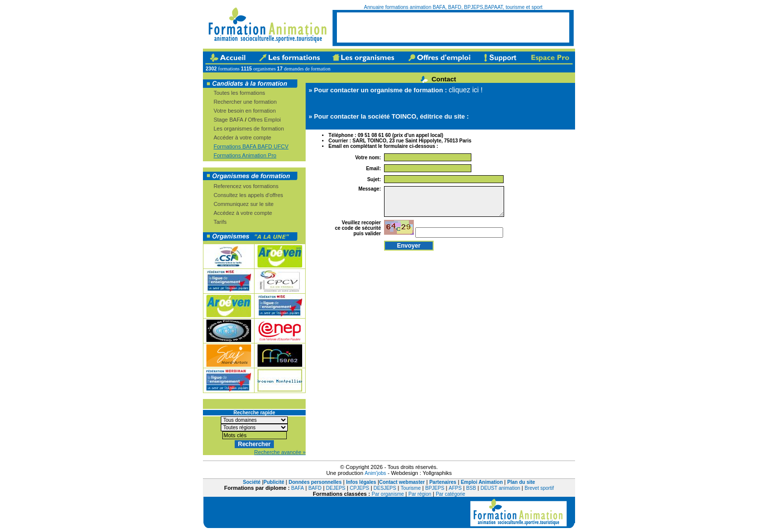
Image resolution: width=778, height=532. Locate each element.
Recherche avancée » (280, 452)
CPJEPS (359, 488)
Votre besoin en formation (244, 111)
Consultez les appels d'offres (248, 195)
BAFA (298, 488)
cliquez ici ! (465, 90)
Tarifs (220, 222)
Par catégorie (450, 494)
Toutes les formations (239, 93)
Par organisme (388, 494)
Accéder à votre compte (242, 137)
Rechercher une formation (245, 102)
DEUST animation (500, 488)
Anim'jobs (375, 473)
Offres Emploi (264, 120)
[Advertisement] (453, 27)
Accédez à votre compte (243, 213)
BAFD (315, 488)
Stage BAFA (228, 120)
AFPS (455, 488)
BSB (471, 488)
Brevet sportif (539, 488)
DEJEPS (336, 488)
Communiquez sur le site (243, 204)
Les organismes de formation (249, 129)
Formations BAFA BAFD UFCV (251, 146)
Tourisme (411, 488)
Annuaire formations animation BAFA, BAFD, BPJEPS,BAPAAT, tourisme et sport (454, 7)
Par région (420, 494)
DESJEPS (385, 488)
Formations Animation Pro (245, 155)
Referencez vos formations (246, 186)
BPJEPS (435, 488)
